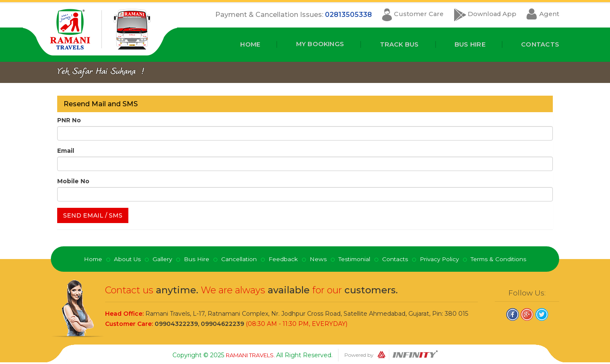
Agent (549, 15)
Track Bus (392, 44)
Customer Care (406, 15)
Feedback (281, 259)
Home (237, 44)
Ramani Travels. (251, 355)
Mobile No (73, 181)
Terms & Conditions (502, 259)
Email (66, 150)
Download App (486, 15)
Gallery (160, 259)
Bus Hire (465, 44)
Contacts (538, 44)
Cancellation (237, 259)
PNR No (69, 120)
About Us (124, 259)
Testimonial (354, 259)
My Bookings (309, 44)
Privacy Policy (441, 259)
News (316, 259)
